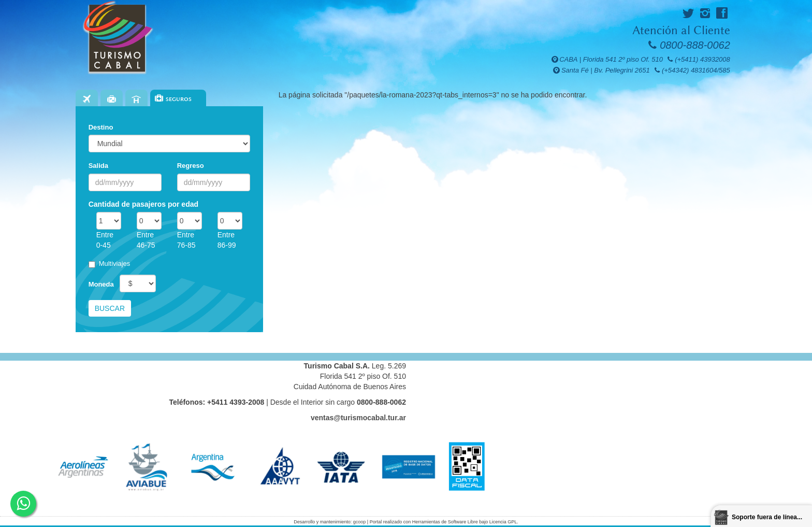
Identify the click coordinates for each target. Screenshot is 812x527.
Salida (98, 166)
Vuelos (87, 99)
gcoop (360, 522)
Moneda (101, 284)
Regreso (191, 166)
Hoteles (136, 99)
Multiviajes (110, 264)
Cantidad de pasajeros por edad (143, 204)
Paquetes (112, 99)
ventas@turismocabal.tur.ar (358, 418)
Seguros (179, 99)
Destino (101, 127)
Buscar (110, 308)
